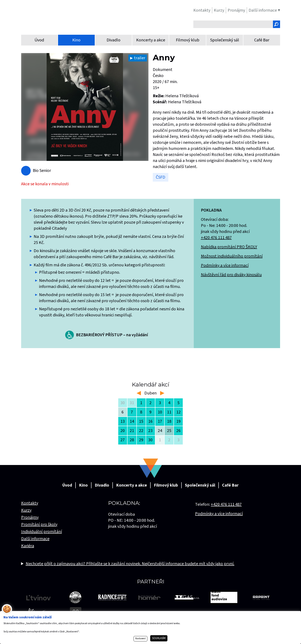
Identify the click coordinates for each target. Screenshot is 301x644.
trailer (140, 58)
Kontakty (30, 503)
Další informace (35, 539)
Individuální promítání (42, 532)
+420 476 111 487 (216, 238)
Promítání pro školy (39, 525)
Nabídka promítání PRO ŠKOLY (229, 247)
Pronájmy (30, 517)
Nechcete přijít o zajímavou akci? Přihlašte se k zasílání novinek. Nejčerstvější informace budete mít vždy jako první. (130, 564)
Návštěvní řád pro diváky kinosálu (231, 275)
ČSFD (161, 177)
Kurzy (26, 510)
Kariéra (28, 546)
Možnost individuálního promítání (232, 256)
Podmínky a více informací (225, 265)
